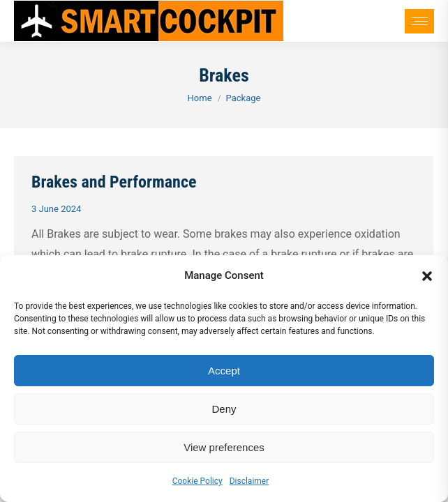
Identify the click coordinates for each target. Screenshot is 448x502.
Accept (224, 371)
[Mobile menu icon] (419, 21)
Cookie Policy (197, 481)
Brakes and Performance (114, 182)
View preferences (224, 447)
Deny (224, 409)
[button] (427, 276)
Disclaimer (249, 481)
